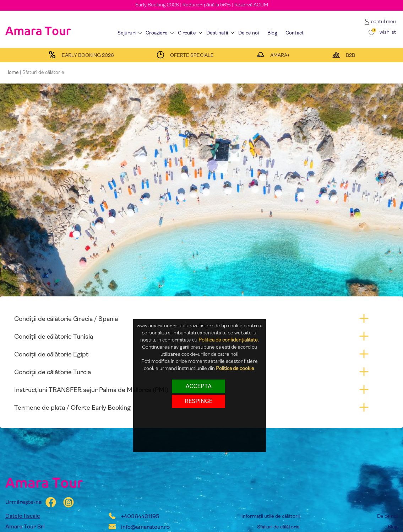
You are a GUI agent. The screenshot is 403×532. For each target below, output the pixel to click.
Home (12, 73)
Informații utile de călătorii (271, 517)
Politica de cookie (235, 369)
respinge (198, 401)
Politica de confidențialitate (228, 340)
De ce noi (387, 517)
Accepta (199, 386)
